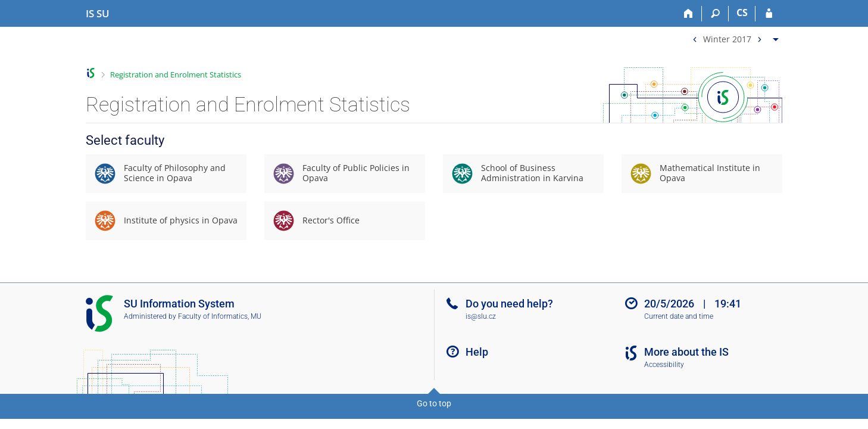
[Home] (689, 14)
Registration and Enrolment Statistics (176, 74)
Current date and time (679, 316)
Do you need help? (509, 304)
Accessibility (664, 365)
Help (477, 352)
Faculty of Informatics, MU (220, 316)
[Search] (715, 14)
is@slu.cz (481, 316)
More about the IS (686, 352)
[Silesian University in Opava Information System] (98, 14)
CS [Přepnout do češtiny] (742, 13)
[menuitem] (734, 37)
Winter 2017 (727, 38)
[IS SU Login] (769, 14)
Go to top (434, 403)
